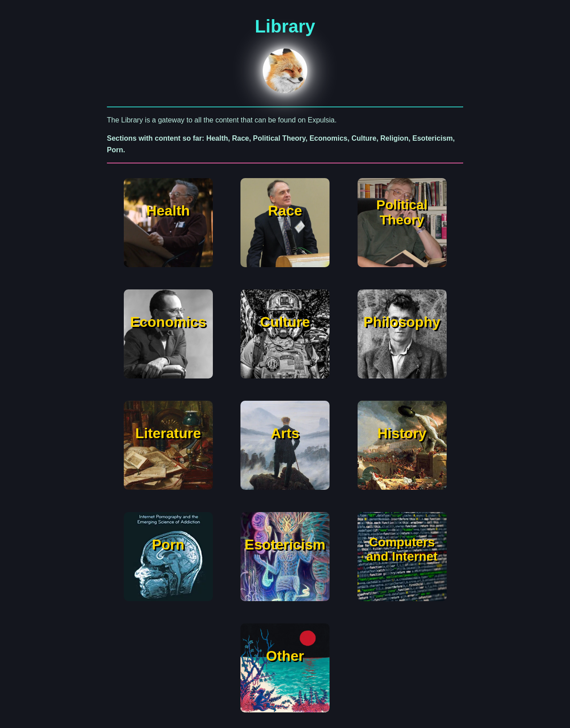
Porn (168, 545)
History (402, 433)
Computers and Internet (402, 549)
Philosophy (402, 322)
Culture (285, 322)
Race (285, 211)
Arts (285, 433)
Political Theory (402, 212)
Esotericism (285, 545)
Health (168, 211)
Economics (168, 322)
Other (285, 656)
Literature (168, 433)
